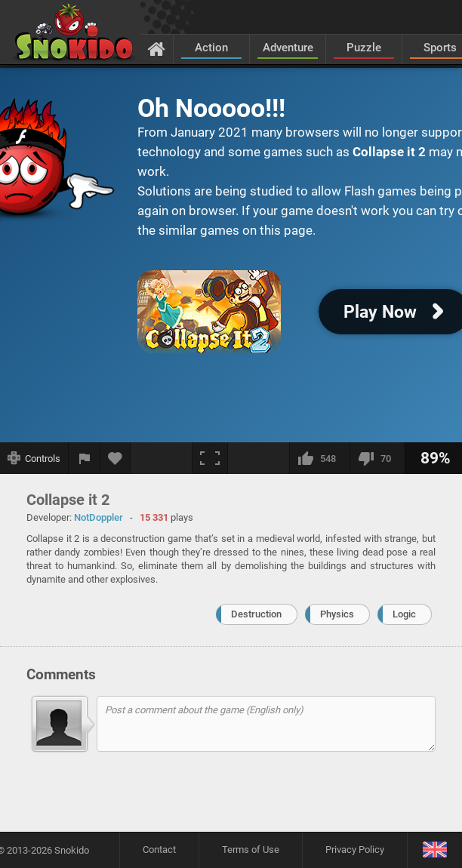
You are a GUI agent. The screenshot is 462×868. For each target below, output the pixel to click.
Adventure (288, 48)
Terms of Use (251, 850)
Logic (404, 614)
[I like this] (319, 458)
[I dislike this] (377, 458)
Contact (159, 850)
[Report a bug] (85, 458)
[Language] (434, 850)
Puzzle (364, 48)
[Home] (157, 48)
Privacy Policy (355, 850)
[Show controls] (34, 458)
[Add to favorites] (115, 458)
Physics (337, 614)
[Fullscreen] (210, 458)
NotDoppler (99, 517)
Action (211, 48)
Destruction (256, 614)
